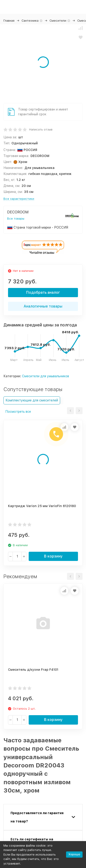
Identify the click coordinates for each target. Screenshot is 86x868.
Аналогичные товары (43, 306)
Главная (9, 21)
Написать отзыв (41, 129)
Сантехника (30, 21)
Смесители (58, 21)
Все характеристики (19, 199)
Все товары (16, 219)
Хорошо (74, 854)
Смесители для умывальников (46, 376)
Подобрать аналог (43, 292)
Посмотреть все (18, 412)
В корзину (53, 556)
